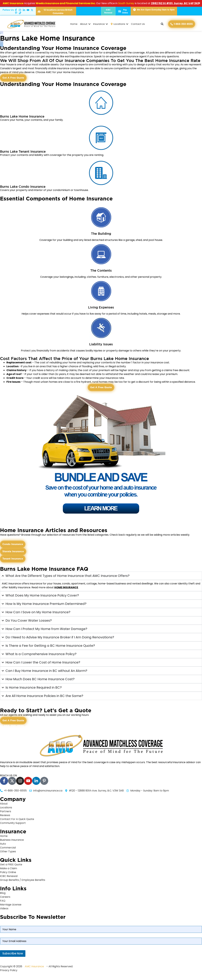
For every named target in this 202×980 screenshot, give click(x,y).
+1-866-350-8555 (12, 726)
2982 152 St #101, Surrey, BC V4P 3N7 (175, 3)
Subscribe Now (13, 953)
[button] (162, 24)
